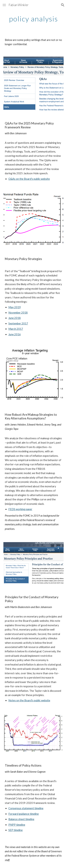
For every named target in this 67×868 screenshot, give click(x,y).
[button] (4, 5)
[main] (34, 19)
